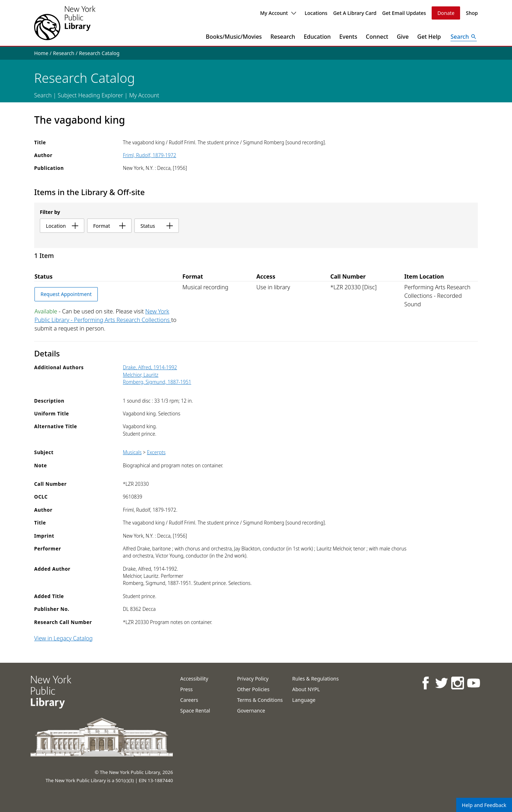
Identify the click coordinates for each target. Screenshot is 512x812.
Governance (251, 711)
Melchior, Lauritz (141, 375)
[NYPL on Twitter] (441, 683)
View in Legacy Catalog (63, 638)
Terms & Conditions (260, 700)
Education (317, 37)
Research (283, 37)
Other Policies (253, 689)
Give (403, 37)
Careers (189, 700)
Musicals (132, 452)
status (157, 226)
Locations (316, 13)
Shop (472, 13)
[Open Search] (464, 37)
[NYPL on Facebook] (425, 683)
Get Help (429, 37)
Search (43, 95)
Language (304, 700)
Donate (446, 13)
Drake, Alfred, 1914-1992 (150, 367)
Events (348, 37)
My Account (278, 13)
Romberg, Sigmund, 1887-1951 (157, 382)
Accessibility (194, 679)
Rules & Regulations (316, 679)
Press (186, 689)
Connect (377, 37)
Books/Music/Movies (234, 37)
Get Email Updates (404, 13)
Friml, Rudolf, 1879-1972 (150, 155)
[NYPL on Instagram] (457, 683)
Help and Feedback (484, 805)
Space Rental (195, 711)
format (109, 226)
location (62, 226)
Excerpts (156, 452)
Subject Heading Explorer (90, 95)
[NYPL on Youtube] (473, 683)
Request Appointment (66, 294)
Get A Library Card (355, 13)
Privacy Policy (253, 679)
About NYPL (306, 689)
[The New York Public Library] (65, 23)
